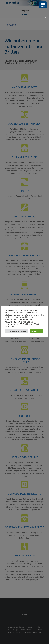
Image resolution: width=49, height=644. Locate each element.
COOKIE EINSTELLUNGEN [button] (16, 331)
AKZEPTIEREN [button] (36, 331)
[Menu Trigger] (43, 5)
